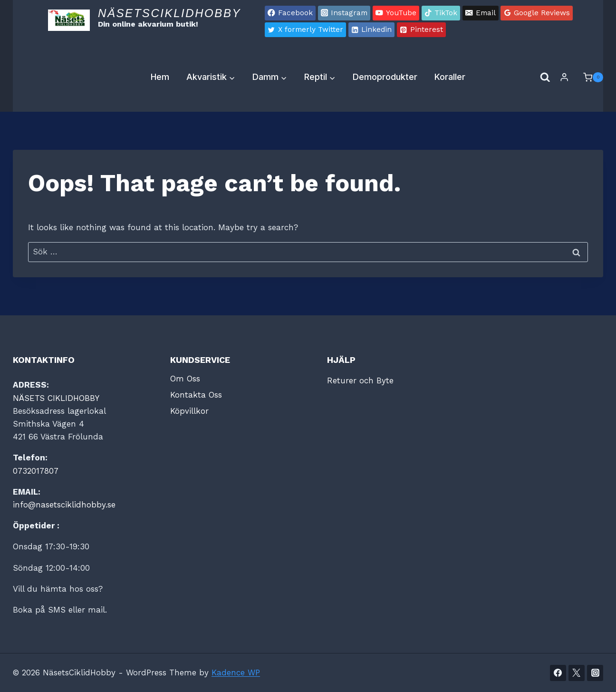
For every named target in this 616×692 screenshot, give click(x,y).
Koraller (450, 77)
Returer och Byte (360, 380)
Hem (160, 77)
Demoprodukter (385, 77)
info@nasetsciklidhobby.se (64, 505)
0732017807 (36, 471)
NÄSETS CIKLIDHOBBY (56, 398)
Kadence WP (236, 673)
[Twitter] (577, 673)
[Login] (564, 77)
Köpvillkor (189, 411)
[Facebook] (558, 673)
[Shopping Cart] (588, 78)
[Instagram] (595, 673)
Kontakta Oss (196, 395)
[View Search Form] (545, 78)
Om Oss (185, 379)
